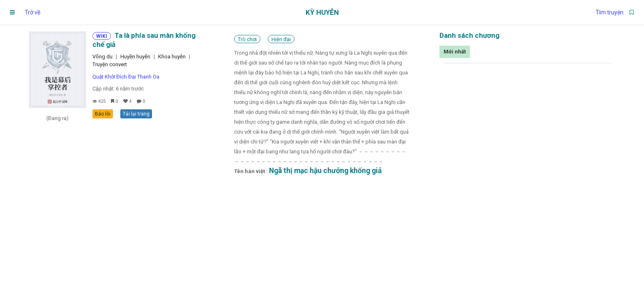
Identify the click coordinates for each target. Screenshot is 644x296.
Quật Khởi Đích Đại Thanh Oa (126, 77)
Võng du (102, 57)
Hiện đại (281, 39)
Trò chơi (247, 39)
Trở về (32, 12)
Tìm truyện (609, 12)
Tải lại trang (136, 114)
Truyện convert (110, 64)
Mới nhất (455, 52)
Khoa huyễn (172, 57)
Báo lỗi (103, 114)
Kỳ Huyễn (322, 12)
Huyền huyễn (135, 57)
